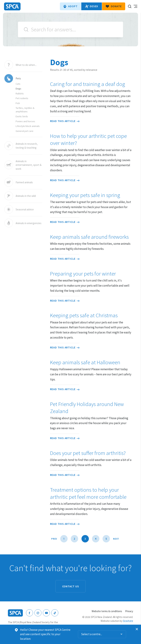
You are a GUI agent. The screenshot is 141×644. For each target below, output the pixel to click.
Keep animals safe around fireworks (89, 237)
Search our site (130, 6)
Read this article (65, 121)
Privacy (129, 611)
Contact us (71, 586)
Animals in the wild (26, 196)
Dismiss (137, 629)
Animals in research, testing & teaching (27, 146)
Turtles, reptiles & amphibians (25, 110)
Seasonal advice (25, 209)
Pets (18, 78)
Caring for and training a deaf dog (88, 84)
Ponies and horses (25, 121)
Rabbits (20, 93)
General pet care (24, 131)
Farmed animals (24, 182)
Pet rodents (22, 98)
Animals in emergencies (29, 223)
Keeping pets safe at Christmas (84, 315)
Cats (18, 84)
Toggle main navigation (135, 6)
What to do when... (26, 65)
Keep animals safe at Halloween (85, 362)
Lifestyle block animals (28, 126)
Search (26, 29)
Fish (18, 103)
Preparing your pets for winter (83, 274)
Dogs (18, 89)
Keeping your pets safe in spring (85, 195)
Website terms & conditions (107, 611)
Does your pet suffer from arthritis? (88, 453)
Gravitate (128, 621)
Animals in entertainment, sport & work (29, 165)
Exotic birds (22, 116)
